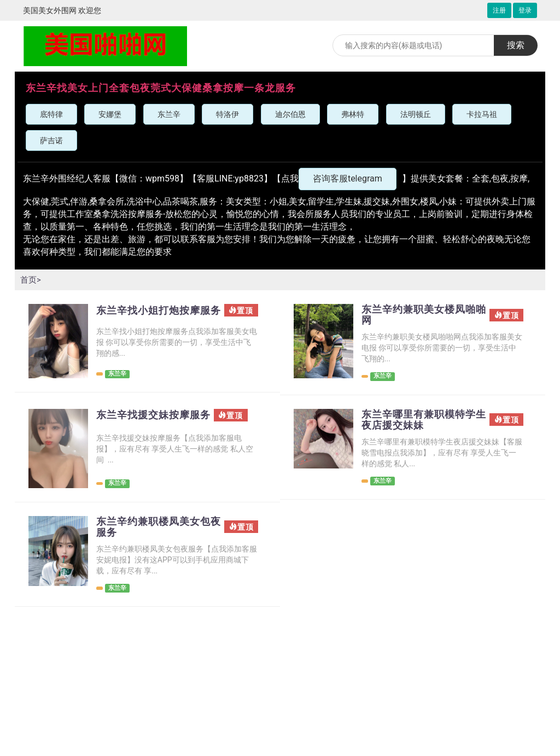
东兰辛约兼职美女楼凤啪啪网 (419, 316)
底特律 (51, 114)
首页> (31, 280)
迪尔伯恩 (290, 114)
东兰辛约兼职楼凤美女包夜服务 (154, 530)
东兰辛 (169, 114)
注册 (499, 10)
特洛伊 (227, 114)
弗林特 (353, 114)
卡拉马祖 (482, 114)
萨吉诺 (51, 140)
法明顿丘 (416, 114)
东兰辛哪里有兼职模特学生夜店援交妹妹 (419, 423)
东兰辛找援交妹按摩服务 (154, 423)
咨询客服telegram (348, 178)
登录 (525, 10)
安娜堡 (110, 114)
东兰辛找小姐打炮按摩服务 (154, 316)
